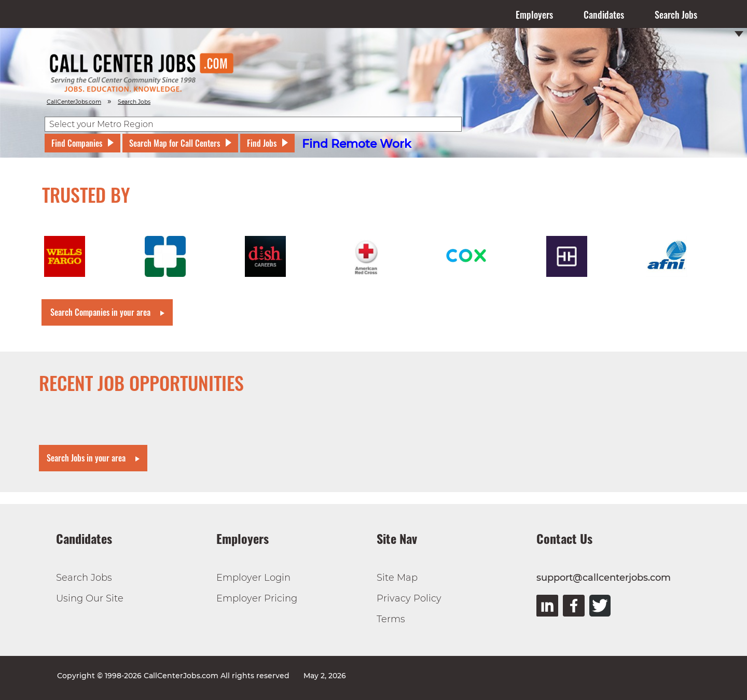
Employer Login (253, 578)
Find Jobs (262, 143)
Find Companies (77, 143)
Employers (534, 15)
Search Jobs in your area (86, 458)
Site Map (397, 578)
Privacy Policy (409, 598)
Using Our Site (90, 598)
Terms (391, 619)
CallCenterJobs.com (74, 102)
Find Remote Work (357, 144)
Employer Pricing (257, 598)
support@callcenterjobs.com (604, 578)
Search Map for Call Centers (175, 143)
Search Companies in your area (100, 312)
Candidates (604, 15)
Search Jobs (676, 15)
